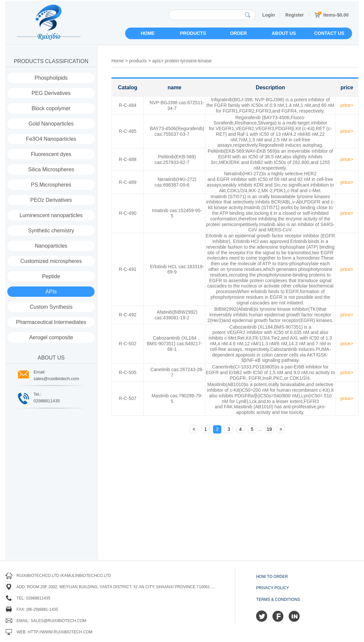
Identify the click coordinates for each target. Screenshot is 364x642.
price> (347, 105)
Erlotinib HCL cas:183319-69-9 (177, 269)
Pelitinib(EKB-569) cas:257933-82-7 (175, 160)
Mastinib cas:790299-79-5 (177, 399)
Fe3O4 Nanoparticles (51, 139)
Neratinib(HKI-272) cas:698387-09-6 (176, 182)
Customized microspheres (51, 261)
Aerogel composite (51, 337)
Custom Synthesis (51, 307)
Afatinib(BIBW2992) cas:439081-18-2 (176, 315)
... (260, 429)
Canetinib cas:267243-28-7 (177, 372)
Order (238, 33)
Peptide (51, 276)
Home (148, 33)
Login (268, 15)
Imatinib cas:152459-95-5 (177, 213)
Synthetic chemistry (51, 231)
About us (284, 33)
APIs (51, 292)
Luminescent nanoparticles (51, 215)
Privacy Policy (273, 588)
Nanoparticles (51, 246)
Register (295, 15)
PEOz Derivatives (51, 200)
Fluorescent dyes (51, 154)
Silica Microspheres (51, 169)
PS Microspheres (51, 185)
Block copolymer (51, 108)
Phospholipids (51, 78)
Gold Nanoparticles (51, 124)
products (138, 61)
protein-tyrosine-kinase (188, 61)
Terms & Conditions (278, 600)
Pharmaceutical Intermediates (51, 322)
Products (193, 33)
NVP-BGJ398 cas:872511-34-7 (177, 105)
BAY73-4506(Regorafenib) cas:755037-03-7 (177, 131)
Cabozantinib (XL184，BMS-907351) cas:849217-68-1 (174, 344)
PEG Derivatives (51, 93)
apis (157, 61)
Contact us (329, 33)
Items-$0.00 (331, 15)
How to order (272, 577)
